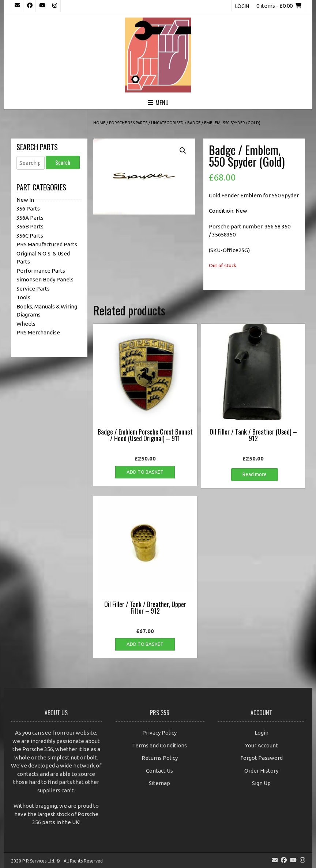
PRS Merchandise (38, 332)
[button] (183, 151)
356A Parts (30, 218)
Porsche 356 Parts (128, 123)
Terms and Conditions (159, 745)
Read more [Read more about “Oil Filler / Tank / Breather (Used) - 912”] (255, 474)
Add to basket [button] (145, 472)
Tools (23, 297)
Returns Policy (160, 758)
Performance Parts (41, 271)
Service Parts (33, 289)
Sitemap (159, 783)
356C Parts (30, 236)
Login (242, 6)
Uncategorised (167, 123)
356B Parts (30, 226)
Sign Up (261, 783)
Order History (261, 771)
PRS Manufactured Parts (47, 244)
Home (99, 123)
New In (25, 200)
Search (63, 162)
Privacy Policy (159, 733)
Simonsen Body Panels (45, 279)
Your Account (262, 745)
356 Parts (28, 209)
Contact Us (159, 771)
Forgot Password (262, 758)
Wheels (26, 324)
